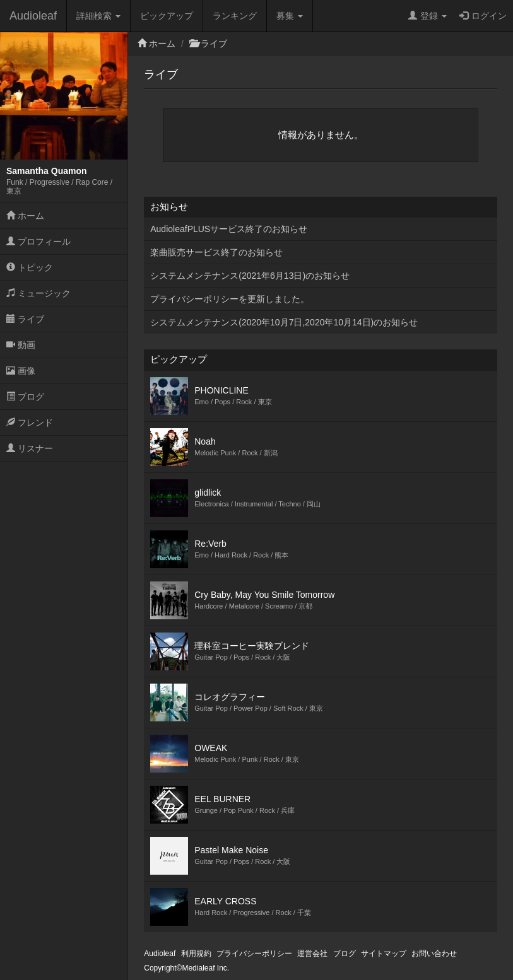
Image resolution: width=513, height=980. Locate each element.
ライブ (25, 319)
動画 (21, 345)
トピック (30, 267)
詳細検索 (98, 16)
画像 (21, 371)
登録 (427, 16)
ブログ (25, 397)
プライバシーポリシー (254, 954)
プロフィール (38, 242)
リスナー (30, 448)
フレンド (30, 423)
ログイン (483, 16)
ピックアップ (167, 16)
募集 (290, 16)
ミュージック (38, 293)
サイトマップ (384, 954)
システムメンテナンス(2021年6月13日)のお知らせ (250, 276)
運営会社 (312, 954)
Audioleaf (33, 16)
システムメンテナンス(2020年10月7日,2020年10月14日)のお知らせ (284, 322)
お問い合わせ (434, 954)
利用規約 (196, 954)
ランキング (235, 16)
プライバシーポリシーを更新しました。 (230, 299)
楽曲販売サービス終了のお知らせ (216, 252)
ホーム (25, 216)
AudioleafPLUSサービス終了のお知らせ (229, 229)
